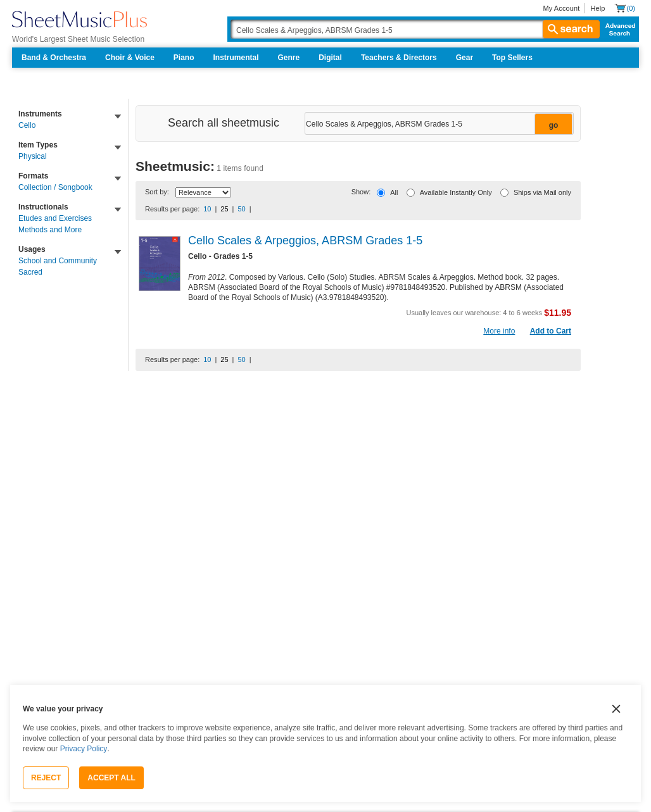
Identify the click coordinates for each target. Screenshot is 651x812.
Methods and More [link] (50, 230)
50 (241, 209)
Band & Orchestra (54, 58)
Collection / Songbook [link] (55, 187)
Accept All (111, 778)
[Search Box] (415, 29)
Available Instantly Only (456, 192)
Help (597, 8)
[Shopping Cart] (625, 8)
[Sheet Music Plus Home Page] (79, 19)
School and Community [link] (58, 261)
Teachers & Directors (399, 58)
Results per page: (172, 209)
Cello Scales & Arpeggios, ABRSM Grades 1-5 (305, 240)
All (394, 192)
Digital (330, 58)
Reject (46, 778)
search (571, 29)
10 (207, 209)
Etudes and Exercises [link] (55, 218)
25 (224, 209)
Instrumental (236, 58)
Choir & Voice (130, 58)
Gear (465, 58)
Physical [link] (33, 156)
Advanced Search (618, 29)
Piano (184, 58)
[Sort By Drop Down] (203, 192)
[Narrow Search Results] (438, 124)
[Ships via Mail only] (504, 193)
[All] (381, 193)
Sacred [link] (30, 272)
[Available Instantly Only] (411, 193)
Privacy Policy (84, 749)
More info (499, 331)
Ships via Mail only (542, 192)
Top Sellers (512, 58)
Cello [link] (27, 125)
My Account (561, 8)
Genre (289, 58)
